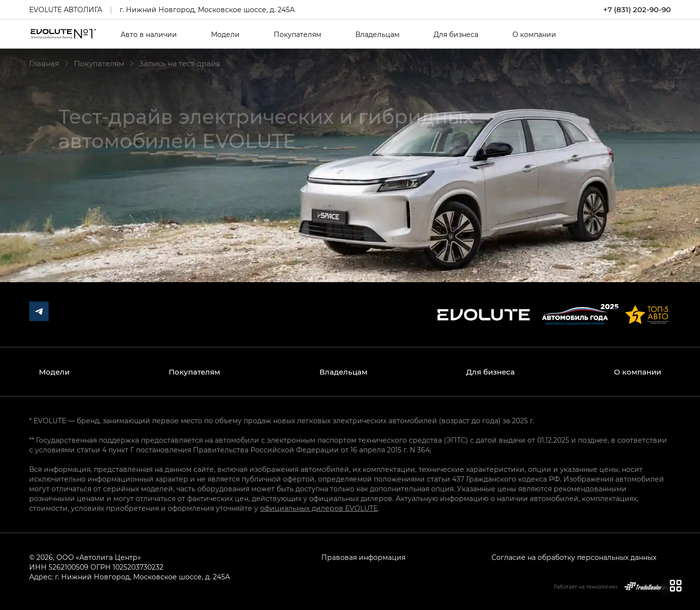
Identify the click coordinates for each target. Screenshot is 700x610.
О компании (534, 35)
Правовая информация (363, 557)
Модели (225, 35)
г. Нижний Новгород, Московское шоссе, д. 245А (207, 9)
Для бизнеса (456, 35)
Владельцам (377, 35)
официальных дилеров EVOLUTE (319, 508)
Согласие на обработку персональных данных (574, 557)
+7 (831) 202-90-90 (637, 9)
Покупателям (297, 35)
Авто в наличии (149, 35)
